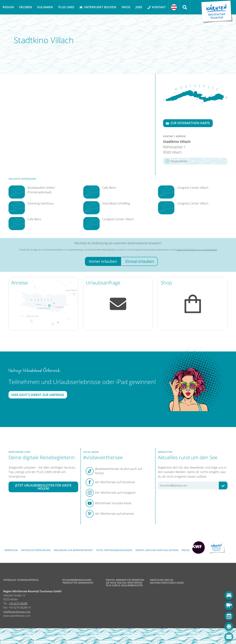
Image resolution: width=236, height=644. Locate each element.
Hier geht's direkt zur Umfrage (38, 395)
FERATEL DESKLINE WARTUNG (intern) (157, 550)
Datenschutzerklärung (36, 550)
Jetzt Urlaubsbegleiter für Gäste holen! (43, 487)
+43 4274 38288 (18, 603)
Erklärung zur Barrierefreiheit (73, 550)
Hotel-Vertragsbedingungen (114, 550)
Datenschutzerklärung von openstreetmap (197, 250)
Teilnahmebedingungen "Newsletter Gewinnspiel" (78, 581)
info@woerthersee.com (17, 612)
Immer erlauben (103, 261)
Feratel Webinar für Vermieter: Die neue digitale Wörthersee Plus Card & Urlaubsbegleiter (125, 583)
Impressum (11, 550)
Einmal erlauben (140, 261)
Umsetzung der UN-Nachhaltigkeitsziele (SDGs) (167, 581)
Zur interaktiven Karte (188, 123)
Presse (186, 550)
